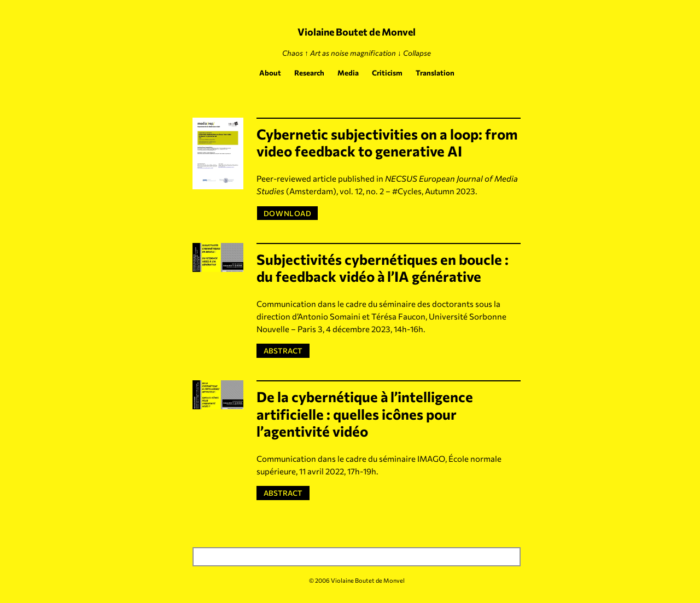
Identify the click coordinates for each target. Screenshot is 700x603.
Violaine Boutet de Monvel (357, 32)
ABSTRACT (285, 350)
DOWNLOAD (287, 213)
